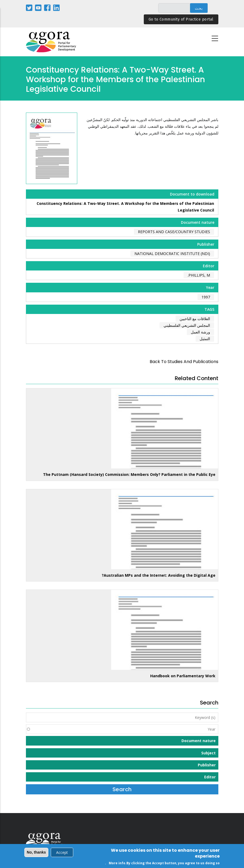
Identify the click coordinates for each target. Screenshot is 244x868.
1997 (206, 297)
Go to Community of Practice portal (181, 19)
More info (117, 864)
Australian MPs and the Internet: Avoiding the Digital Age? (159, 575)
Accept (62, 853)
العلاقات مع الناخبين (195, 319)
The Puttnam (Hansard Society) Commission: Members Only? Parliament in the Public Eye (129, 474)
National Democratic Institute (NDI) (172, 254)
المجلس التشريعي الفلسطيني (187, 325)
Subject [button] (208, 753)
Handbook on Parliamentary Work (183, 676)
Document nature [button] (199, 741)
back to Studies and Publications (184, 362)
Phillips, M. (199, 275)
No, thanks (36, 853)
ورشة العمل (200, 332)
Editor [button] (210, 777)
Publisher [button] (207, 765)
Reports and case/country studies (174, 232)
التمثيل (205, 339)
